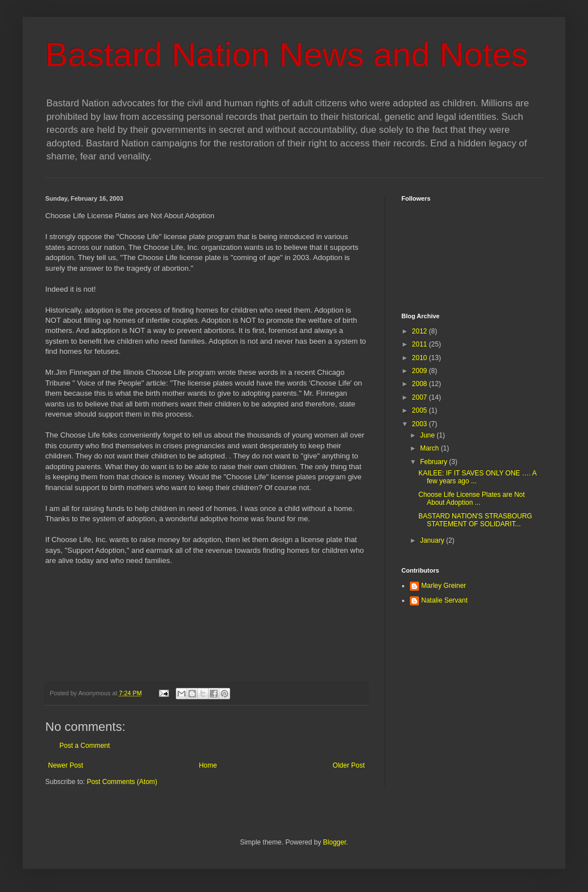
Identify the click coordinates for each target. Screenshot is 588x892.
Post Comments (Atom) (122, 782)
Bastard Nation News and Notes (287, 55)
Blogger (334, 842)
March (431, 448)
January (433, 540)
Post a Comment (85, 746)
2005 (421, 410)
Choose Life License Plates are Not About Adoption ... (472, 499)
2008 (421, 384)
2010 (421, 358)
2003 (421, 424)
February (434, 462)
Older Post (349, 765)
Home (208, 765)
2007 (421, 397)
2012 (421, 331)
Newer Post (66, 765)
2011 (421, 344)
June (428, 435)
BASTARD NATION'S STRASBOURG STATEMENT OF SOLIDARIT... (475, 520)
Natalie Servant (444, 600)
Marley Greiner (444, 586)
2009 (421, 371)
